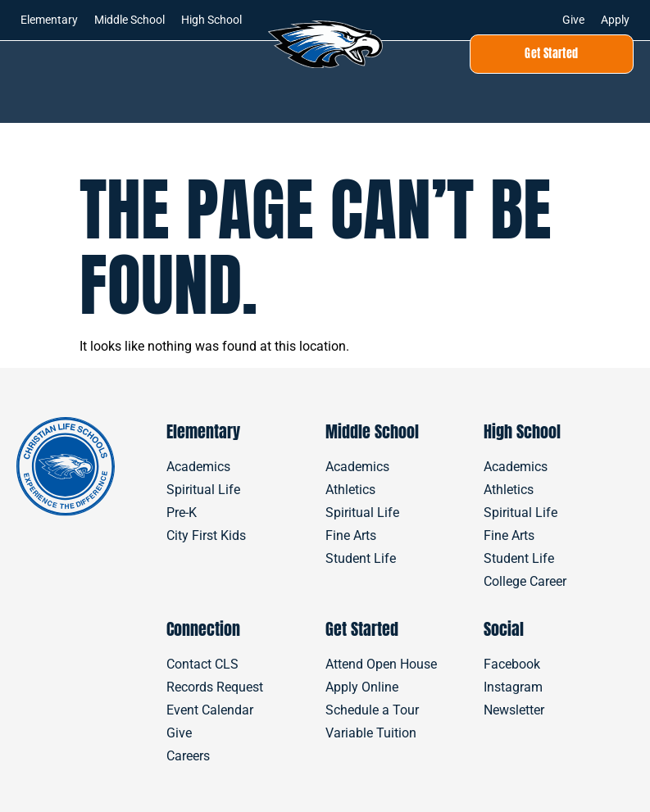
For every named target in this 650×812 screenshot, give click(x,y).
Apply (615, 20)
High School (211, 20)
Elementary (49, 20)
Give (573, 20)
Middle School (130, 20)
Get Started (362, 629)
